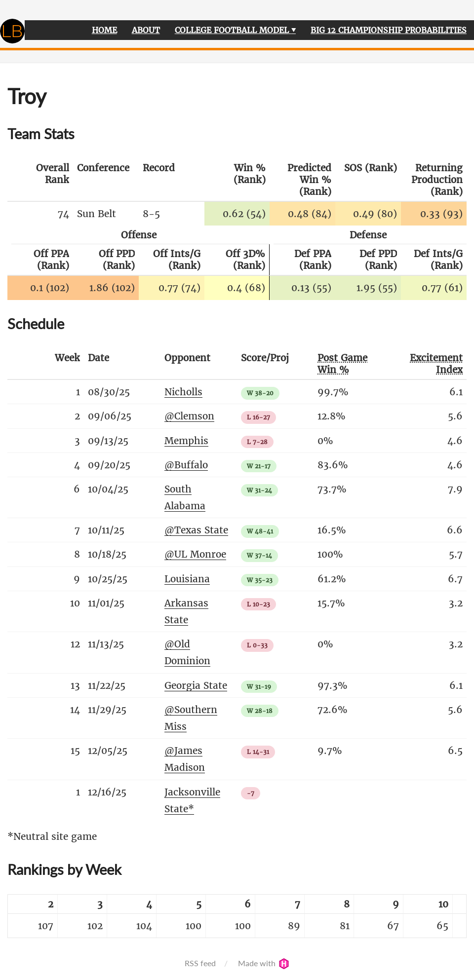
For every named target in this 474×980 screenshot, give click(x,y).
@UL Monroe (195, 554)
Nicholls (183, 392)
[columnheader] (40, 180)
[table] (237, 916)
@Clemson (189, 416)
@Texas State (196, 530)
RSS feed (200, 963)
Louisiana (187, 579)
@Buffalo (186, 465)
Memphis (186, 441)
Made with (264, 963)
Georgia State (196, 685)
